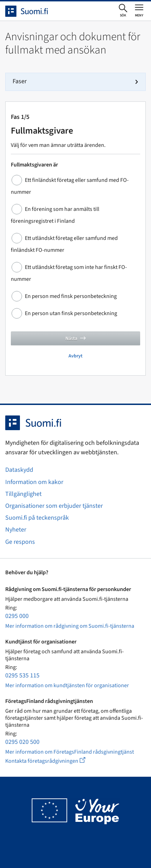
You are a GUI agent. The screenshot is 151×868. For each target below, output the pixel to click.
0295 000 (17, 616)
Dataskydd (19, 470)
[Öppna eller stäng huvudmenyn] (139, 10)
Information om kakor (34, 482)
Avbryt (75, 356)
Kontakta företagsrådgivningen (51, 761)
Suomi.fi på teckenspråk (37, 518)
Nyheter (16, 530)
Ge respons (20, 542)
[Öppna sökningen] (123, 11)
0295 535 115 (22, 675)
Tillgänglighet (23, 494)
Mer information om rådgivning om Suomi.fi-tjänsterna (70, 626)
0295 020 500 (22, 742)
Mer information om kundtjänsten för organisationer (67, 685)
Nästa (75, 339)
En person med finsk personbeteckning (71, 296)
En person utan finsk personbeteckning (71, 313)
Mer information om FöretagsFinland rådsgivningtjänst (70, 752)
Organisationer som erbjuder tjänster (54, 506)
